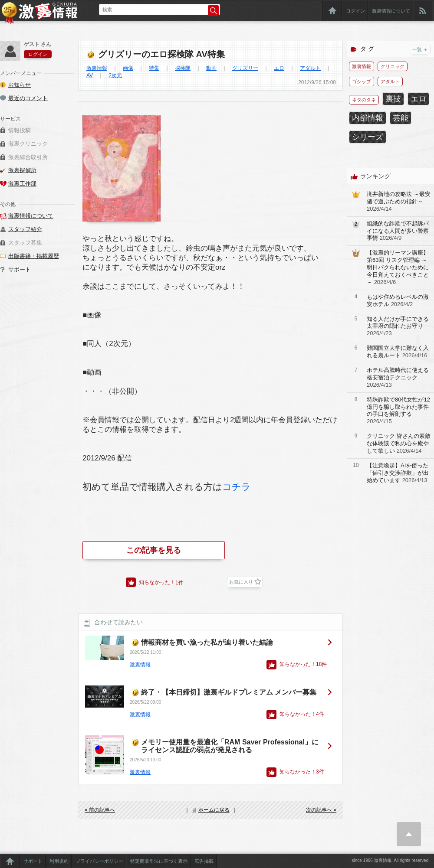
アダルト (310, 68)
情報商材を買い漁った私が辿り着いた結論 (207, 642)
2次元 (115, 75)
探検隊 (183, 68)
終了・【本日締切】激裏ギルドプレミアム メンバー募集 (229, 692)
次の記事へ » (321, 810)
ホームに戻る (214, 810)
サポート (20, 269)
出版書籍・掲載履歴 (34, 256)
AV (90, 75)
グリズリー (245, 68)
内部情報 (368, 118)
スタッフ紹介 (25, 229)
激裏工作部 (22, 184)
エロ (279, 68)
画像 (128, 68)
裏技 (393, 99)
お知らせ (20, 85)
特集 (154, 68)
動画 (211, 68)
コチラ (237, 487)
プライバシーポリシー (99, 861)
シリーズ (368, 137)
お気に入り (241, 582)
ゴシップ (362, 82)
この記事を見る (154, 550)
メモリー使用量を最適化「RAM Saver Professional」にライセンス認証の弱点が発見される (230, 746)
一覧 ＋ (420, 49)
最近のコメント (28, 98)
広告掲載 (204, 861)
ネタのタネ (364, 100)
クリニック (393, 66)
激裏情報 (97, 68)
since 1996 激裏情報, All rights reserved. (391, 860)
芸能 (401, 118)
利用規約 (59, 861)
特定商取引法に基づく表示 (159, 861)
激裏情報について (391, 11)
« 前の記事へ (100, 810)
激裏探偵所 (22, 170)
